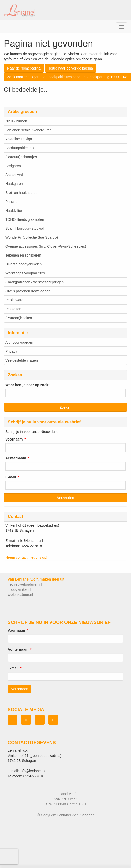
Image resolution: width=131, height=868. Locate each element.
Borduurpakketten (20, 148)
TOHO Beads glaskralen (25, 219)
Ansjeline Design (19, 139)
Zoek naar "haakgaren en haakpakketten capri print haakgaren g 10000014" (67, 77)
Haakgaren (14, 184)
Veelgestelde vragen (22, 360)
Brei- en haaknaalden (22, 193)
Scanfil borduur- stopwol (25, 228)
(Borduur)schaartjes (21, 157)
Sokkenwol (14, 175)
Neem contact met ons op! (26, 557)
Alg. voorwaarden (19, 342)
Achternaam (16, 458)
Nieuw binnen (16, 121)
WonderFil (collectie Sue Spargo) (32, 237)
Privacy (11, 351)
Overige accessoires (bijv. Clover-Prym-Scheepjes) (46, 246)
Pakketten (13, 309)
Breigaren (13, 166)
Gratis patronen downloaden (28, 291)
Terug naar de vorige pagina (71, 68)
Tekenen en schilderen (23, 255)
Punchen (12, 202)
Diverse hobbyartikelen (24, 264)
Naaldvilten (14, 211)
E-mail (11, 477)
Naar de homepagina (24, 68)
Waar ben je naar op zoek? (28, 385)
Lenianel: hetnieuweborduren (29, 130)
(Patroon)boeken (19, 318)
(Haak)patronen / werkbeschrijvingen (35, 282)
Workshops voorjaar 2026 (26, 273)
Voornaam (14, 439)
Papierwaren (15, 300)
